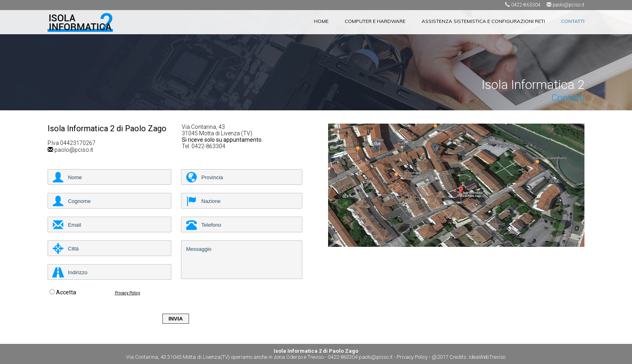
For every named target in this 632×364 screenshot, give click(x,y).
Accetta (66, 292)
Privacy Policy (128, 293)
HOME (321, 21)
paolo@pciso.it (569, 5)
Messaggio (242, 260)
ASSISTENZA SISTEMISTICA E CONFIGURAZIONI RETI (483, 21)
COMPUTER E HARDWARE (375, 21)
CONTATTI (573, 21)
